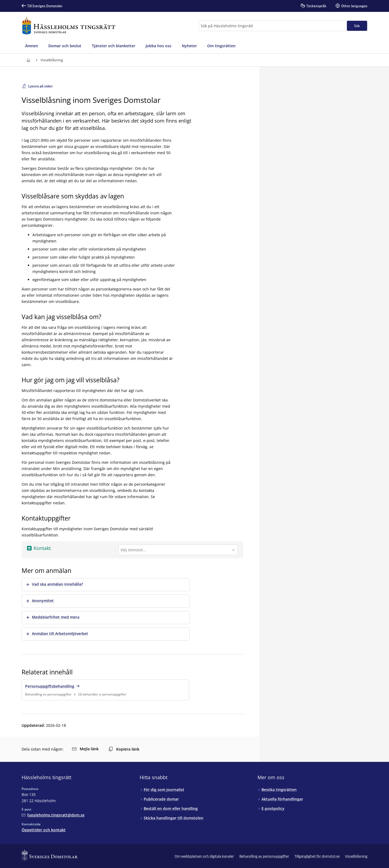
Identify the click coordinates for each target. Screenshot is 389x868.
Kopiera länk (124, 749)
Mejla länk (85, 749)
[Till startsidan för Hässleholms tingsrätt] (68, 26)
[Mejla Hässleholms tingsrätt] (53, 815)
